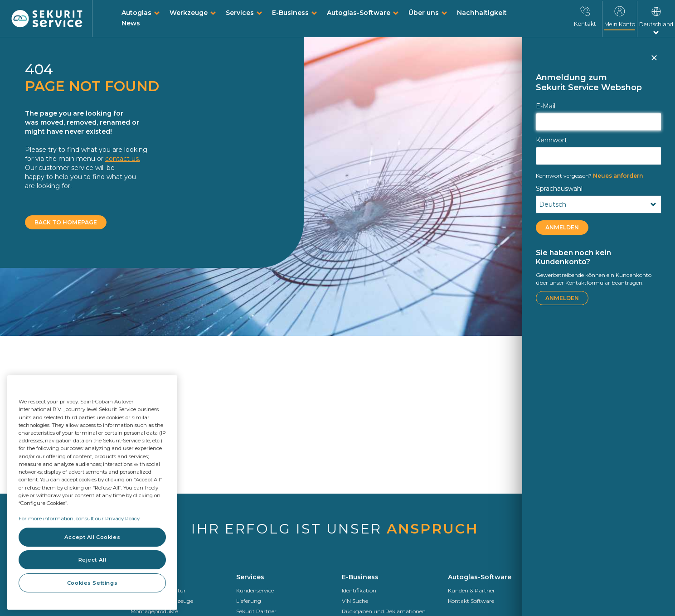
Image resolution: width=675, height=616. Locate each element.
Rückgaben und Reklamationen (384, 611)
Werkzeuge (189, 13)
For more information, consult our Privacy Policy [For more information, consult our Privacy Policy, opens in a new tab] (79, 519)
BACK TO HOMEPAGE (66, 222)
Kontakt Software (471, 601)
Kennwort (551, 140)
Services (240, 13)
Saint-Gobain (571, 601)
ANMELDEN (562, 227)
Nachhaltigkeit (482, 13)
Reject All (92, 560)
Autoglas (136, 13)
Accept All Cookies (92, 537)
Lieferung (249, 601)
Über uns (424, 13)
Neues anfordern (589, 176)
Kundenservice (255, 590)
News (131, 23)
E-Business (290, 13)
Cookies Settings (92, 583)
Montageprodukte (154, 611)
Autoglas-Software (359, 13)
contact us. (123, 159)
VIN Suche (355, 601)
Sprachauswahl (559, 189)
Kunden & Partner (471, 590)
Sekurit (563, 611)
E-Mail (546, 106)
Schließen (654, 62)
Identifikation (359, 590)
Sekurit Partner (256, 611)
